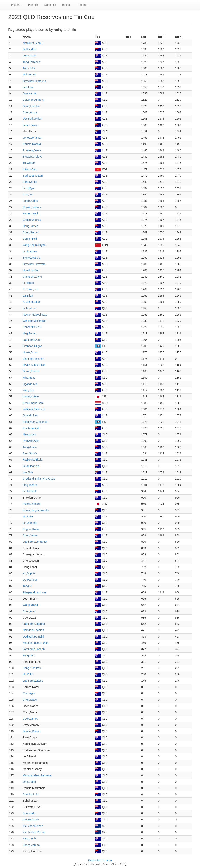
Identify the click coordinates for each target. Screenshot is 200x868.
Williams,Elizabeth (34, 409)
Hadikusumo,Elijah (34, 365)
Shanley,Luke (31, 794)
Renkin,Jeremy (32, 207)
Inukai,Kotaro (31, 396)
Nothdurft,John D (33, 43)
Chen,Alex (29, 611)
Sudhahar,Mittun (33, 176)
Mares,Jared (30, 213)
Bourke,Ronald (32, 144)
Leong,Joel (30, 56)
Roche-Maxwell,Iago (35, 315)
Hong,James (31, 226)
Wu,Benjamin (31, 820)
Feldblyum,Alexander (36, 422)
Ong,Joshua (30, 485)
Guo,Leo (28, 195)
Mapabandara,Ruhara (36, 643)
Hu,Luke (28, 516)
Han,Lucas (29, 434)
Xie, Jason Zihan (33, 826)
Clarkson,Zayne (32, 277)
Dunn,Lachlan (31, 106)
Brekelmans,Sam (33, 403)
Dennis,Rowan (32, 731)
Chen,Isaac (30, 700)
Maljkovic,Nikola (33, 460)
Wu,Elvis (28, 472)
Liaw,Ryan (29, 188)
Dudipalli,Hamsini (33, 637)
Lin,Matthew (30, 251)
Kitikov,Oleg (30, 169)
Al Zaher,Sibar (32, 302)
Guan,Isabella (31, 466)
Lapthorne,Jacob (33, 681)
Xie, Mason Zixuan (34, 832)
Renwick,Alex (31, 441)
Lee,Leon (29, 87)
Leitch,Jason (31, 125)
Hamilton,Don (31, 270)
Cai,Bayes (29, 693)
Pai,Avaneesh (31, 428)
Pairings (33, 5)
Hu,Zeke (28, 674)
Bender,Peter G (32, 327)
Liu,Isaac (28, 283)
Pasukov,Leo (31, 289)
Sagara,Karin (31, 529)
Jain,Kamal (30, 93)
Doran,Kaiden (31, 371)
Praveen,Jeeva (32, 150)
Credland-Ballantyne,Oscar (39, 479)
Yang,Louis (30, 838)
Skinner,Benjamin (33, 359)
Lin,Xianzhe (30, 523)
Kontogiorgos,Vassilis (36, 510)
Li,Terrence (30, 308)
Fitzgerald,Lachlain (34, 592)
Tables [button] (67, 5)
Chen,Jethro (30, 535)
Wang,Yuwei (30, 605)
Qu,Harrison (30, 580)
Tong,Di (27, 586)
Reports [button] (83, 5)
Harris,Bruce (30, 352)
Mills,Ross (29, 378)
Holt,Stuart (29, 74)
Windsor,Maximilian (35, 321)
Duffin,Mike (30, 49)
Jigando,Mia (30, 384)
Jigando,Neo (31, 415)
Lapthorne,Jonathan (35, 542)
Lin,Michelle (30, 491)
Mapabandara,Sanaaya (37, 775)
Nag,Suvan (30, 333)
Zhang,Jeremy (32, 845)
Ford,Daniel (30, 182)
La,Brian (28, 296)
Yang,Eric (29, 390)
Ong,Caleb (29, 782)
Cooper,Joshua (32, 220)
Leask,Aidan (30, 201)
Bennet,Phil (30, 239)
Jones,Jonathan (33, 138)
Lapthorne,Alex (32, 340)
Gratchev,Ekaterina (34, 81)
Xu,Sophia (29, 573)
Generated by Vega (100, 860)
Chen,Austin (30, 112)
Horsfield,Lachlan (33, 630)
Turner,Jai (29, 68)
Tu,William (29, 163)
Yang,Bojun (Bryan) (35, 245)
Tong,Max (29, 655)
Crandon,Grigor (32, 346)
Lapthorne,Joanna (34, 624)
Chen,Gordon (31, 232)
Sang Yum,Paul (32, 668)
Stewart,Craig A (32, 157)
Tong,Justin (30, 447)
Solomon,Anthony (34, 100)
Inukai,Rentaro (32, 504)
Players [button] (17, 5)
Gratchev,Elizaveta (34, 264)
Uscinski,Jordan (33, 119)
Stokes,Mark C (32, 258)
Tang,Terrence (32, 62)
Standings (50, 5)
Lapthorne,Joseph (34, 649)
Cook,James (30, 719)
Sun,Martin (29, 813)
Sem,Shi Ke (30, 453)
